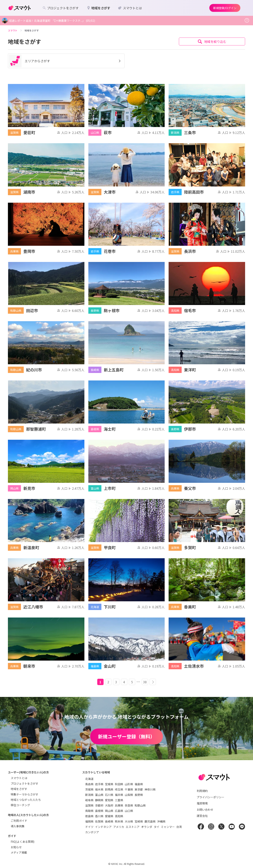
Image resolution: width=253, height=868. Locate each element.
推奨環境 (202, 803)
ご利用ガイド (19, 821)
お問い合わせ (205, 810)
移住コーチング (20, 805)
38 (145, 682)
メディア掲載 (19, 852)
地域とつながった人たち (26, 800)
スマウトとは (19, 778)
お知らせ (16, 847)
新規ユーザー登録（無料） (126, 736)
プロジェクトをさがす (25, 783)
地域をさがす (19, 789)
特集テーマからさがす (25, 794)
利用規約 (202, 791)
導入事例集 (18, 826)
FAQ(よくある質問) (23, 842)
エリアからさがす (65, 61)
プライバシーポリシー (211, 797)
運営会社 (202, 816)
